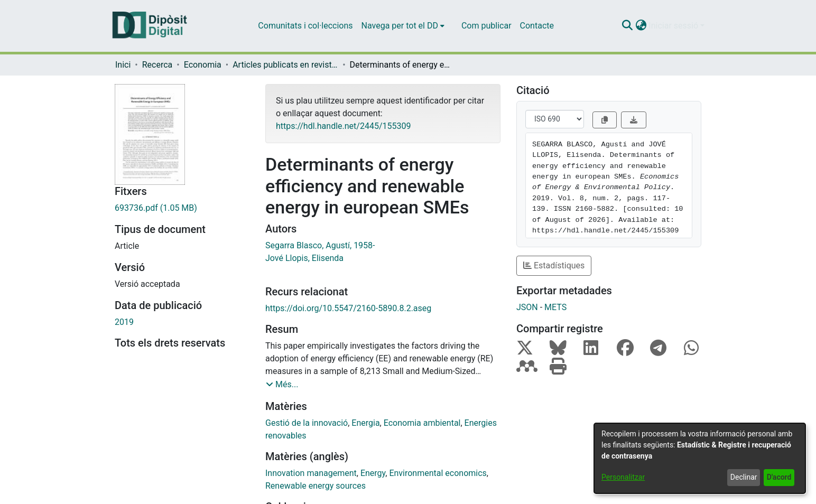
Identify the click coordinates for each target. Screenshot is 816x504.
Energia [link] (365, 423)
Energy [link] (373, 473)
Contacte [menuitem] (537, 26)
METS (555, 307)
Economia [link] (203, 65)
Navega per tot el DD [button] (400, 26)
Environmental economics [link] (438, 473)
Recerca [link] (157, 65)
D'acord (779, 477)
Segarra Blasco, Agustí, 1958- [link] (320, 245)
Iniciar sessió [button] (674, 26)
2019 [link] (124, 322)
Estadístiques (554, 265)
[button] (627, 26)
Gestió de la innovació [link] (307, 423)
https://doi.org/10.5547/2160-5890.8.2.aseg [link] (348, 308)
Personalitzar (623, 477)
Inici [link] (123, 65)
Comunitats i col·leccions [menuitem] (305, 26)
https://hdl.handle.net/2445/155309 (343, 126)
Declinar (744, 477)
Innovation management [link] (311, 473)
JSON (527, 307)
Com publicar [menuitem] (486, 26)
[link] (182, 208)
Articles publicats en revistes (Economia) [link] (285, 65)
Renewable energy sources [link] (316, 486)
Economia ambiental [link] (422, 423)
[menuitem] (403, 26)
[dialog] (700, 458)
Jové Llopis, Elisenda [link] (304, 258)
